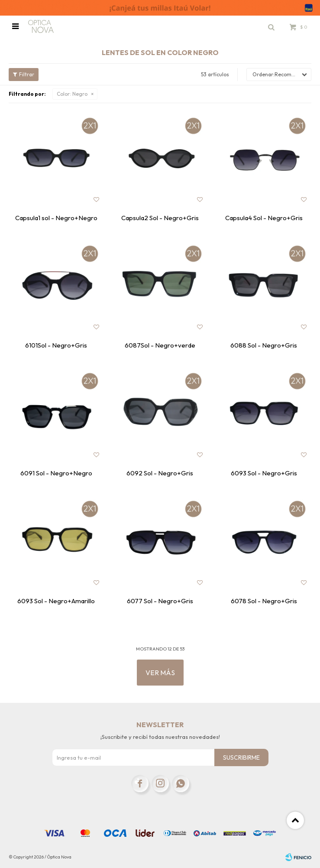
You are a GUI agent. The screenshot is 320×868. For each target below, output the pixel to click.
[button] (271, 26)
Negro (72, 94)
